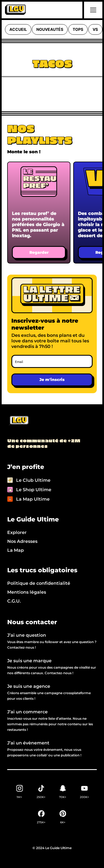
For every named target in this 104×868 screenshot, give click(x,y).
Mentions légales (27, 592)
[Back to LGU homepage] (18, 421)
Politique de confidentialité (39, 583)
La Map (16, 550)
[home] (15, 10)
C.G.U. (14, 601)
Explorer (17, 532)
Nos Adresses (22, 541)
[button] (92, 10)
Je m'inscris (52, 380)
